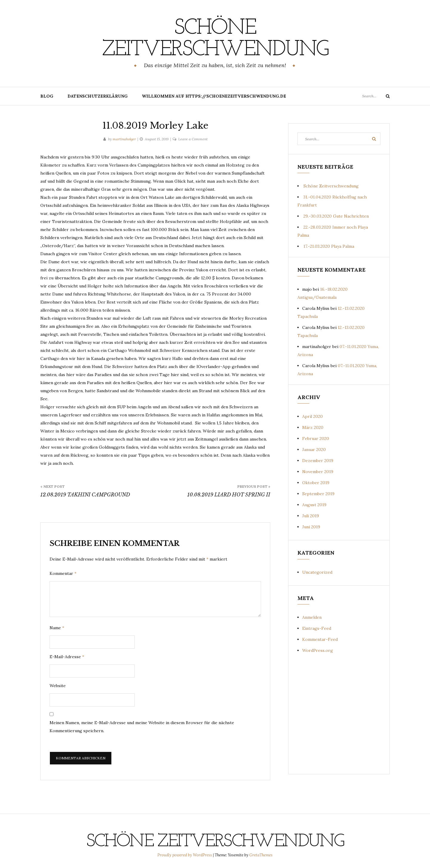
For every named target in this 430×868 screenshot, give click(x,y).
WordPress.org (318, 650)
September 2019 (318, 494)
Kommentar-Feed (320, 639)
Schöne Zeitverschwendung (215, 39)
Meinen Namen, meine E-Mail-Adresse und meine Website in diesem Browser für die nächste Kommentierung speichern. (142, 727)
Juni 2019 (311, 527)
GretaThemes (261, 855)
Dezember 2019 (318, 461)
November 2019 (318, 472)
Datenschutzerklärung (97, 96)
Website (58, 686)
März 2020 (313, 427)
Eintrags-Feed (317, 628)
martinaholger (124, 139)
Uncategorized (317, 572)
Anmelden (312, 617)
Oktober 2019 (316, 483)
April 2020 (312, 416)
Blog (47, 96)
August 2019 (314, 505)
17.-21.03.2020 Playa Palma (329, 246)
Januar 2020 (314, 450)
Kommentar (63, 573)
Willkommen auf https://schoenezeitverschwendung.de (214, 96)
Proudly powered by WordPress (185, 855)
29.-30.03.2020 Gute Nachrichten (336, 216)
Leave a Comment (193, 139)
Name (57, 628)
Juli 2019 (311, 516)
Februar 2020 (316, 438)
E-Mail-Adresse (67, 657)
